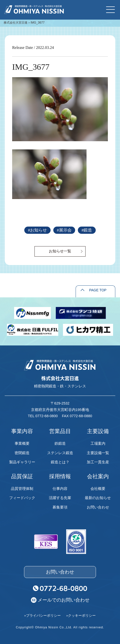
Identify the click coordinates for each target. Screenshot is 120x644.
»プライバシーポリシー (43, 616)
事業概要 (22, 443)
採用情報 (60, 476)
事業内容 (22, 431)
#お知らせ (37, 230)
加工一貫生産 (98, 462)
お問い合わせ (98, 507)
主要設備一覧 (98, 453)
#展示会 (64, 230)
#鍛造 (87, 230)
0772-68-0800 (63, 588)
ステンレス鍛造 (60, 453)
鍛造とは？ (60, 462)
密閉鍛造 (22, 453)
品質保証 (22, 476)
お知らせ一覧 (60, 251)
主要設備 (98, 431)
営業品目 (60, 431)
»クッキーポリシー (81, 616)
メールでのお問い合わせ (64, 600)
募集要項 (60, 507)
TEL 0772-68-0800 (43, 416)
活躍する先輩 (60, 498)
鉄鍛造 (60, 443)
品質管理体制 (22, 489)
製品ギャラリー (22, 462)
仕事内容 (60, 489)
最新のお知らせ (98, 498)
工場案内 (98, 443)
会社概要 (98, 489)
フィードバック (22, 498)
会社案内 (98, 476)
